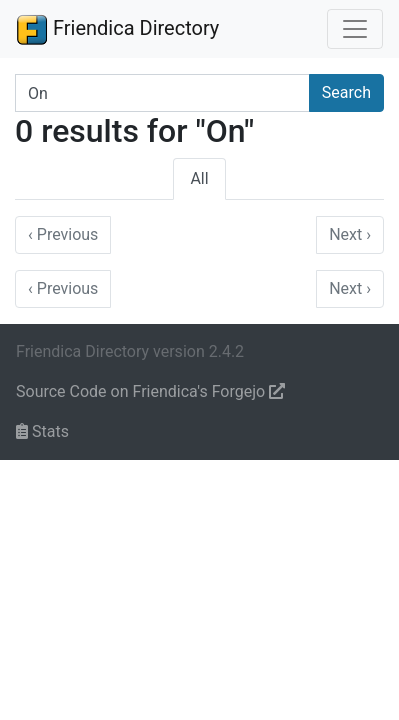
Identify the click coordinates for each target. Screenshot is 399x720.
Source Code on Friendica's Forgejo (150, 391)
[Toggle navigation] (355, 29)
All (199, 178)
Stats (42, 431)
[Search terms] (162, 93)
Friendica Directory (117, 29)
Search (346, 92)
